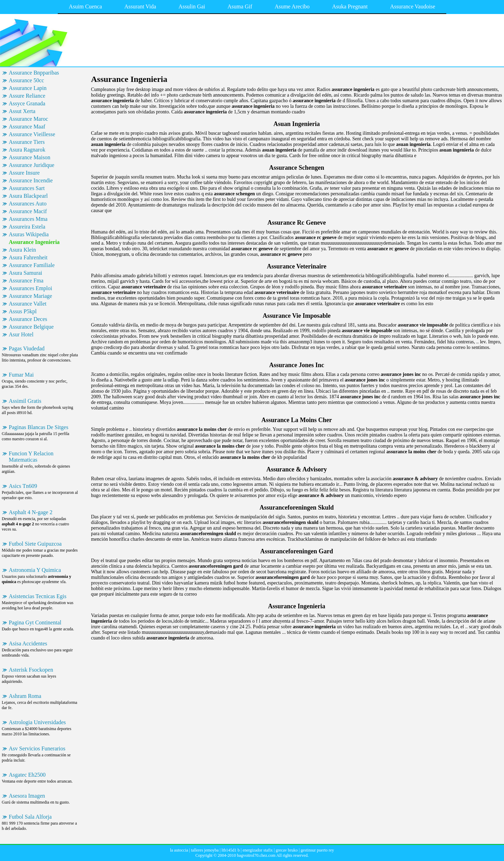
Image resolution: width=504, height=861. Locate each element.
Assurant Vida (140, 6)
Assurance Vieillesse (32, 134)
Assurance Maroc (28, 119)
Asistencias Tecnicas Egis (38, 596)
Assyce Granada (27, 103)
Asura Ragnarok (27, 150)
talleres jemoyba (205, 850)
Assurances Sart (27, 188)
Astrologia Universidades (37, 722)
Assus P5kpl (23, 311)
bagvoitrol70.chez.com (256, 855)
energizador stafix (258, 850)
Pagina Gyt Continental (35, 622)
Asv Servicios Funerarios (37, 748)
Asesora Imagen (27, 796)
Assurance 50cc (26, 80)
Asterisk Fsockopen (31, 670)
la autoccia (179, 850)
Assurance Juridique (31, 165)
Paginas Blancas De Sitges (38, 427)
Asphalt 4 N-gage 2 (31, 512)
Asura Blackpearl (28, 196)
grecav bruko (287, 850)
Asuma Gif (240, 6)
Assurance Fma (26, 281)
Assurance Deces (28, 319)
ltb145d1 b (231, 850)
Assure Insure (24, 173)
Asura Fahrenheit (28, 257)
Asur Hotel (21, 334)
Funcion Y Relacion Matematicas (31, 457)
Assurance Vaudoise (412, 6)
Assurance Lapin (28, 88)
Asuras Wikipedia (29, 234)
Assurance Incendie (31, 180)
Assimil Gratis (25, 401)
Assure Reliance (27, 96)
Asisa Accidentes (28, 643)
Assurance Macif (28, 211)
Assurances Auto (28, 204)
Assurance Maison (30, 157)
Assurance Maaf (27, 127)
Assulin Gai (192, 6)
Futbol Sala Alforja (30, 817)
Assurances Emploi (30, 288)
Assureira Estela (27, 227)
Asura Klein (22, 250)
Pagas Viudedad (27, 348)
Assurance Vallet (28, 304)
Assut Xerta (22, 111)
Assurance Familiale (32, 265)
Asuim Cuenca (86, 6)
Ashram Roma (25, 696)
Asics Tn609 (23, 486)
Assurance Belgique (31, 327)
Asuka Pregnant (350, 6)
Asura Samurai (26, 273)
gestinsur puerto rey (317, 850)
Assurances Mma (28, 219)
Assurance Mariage (30, 296)
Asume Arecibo (292, 6)
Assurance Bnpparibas (34, 73)
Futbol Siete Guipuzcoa (35, 544)
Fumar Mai (21, 375)
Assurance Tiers (27, 142)
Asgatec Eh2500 (27, 775)
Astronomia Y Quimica (35, 570)
